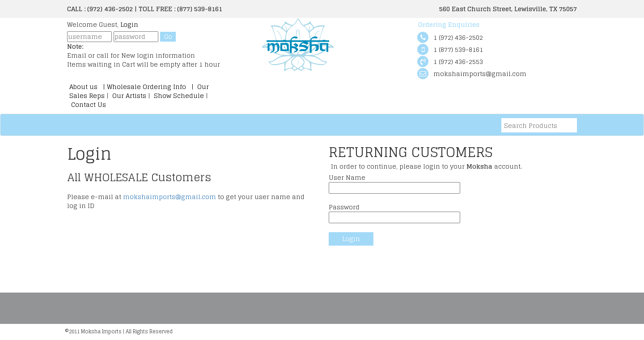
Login (129, 24)
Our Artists (129, 96)
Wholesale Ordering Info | (151, 87)
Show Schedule (178, 96)
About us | (88, 87)
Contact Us (88, 104)
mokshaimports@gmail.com (169, 197)
